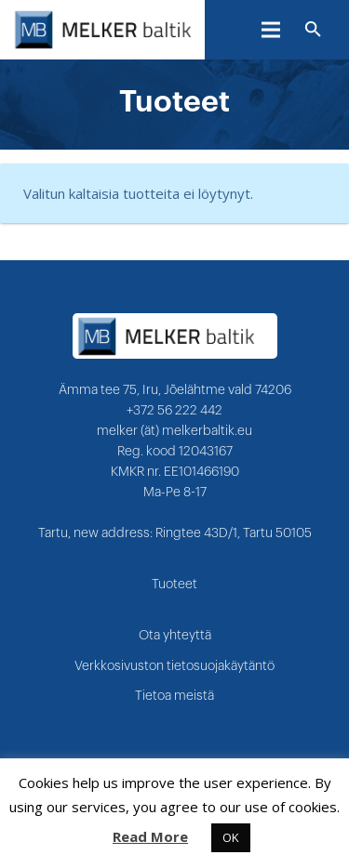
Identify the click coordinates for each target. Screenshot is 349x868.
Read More (150, 836)
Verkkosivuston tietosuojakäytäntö (174, 666)
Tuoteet (174, 585)
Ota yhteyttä (175, 636)
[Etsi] (313, 30)
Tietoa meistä (174, 696)
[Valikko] (271, 30)
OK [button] (231, 837)
